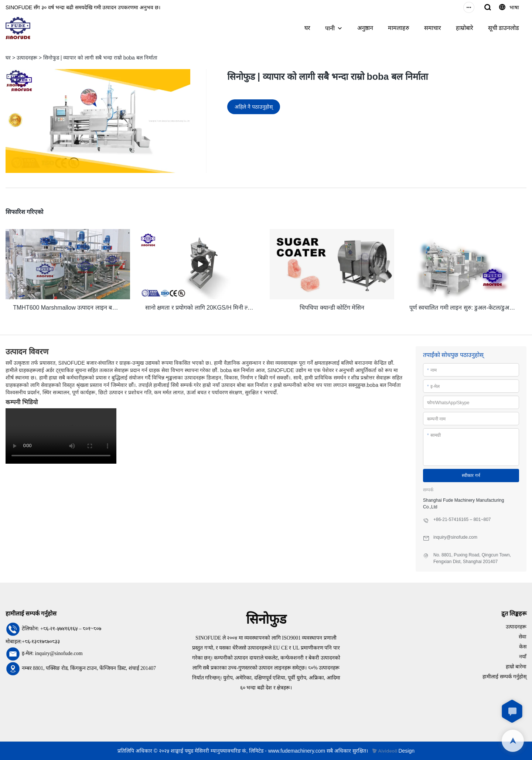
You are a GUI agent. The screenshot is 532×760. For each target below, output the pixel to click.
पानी (330, 28)
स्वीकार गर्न (471, 475)
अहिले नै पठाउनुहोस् (254, 107)
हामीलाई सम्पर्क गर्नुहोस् (504, 676)
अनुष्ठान (365, 28)
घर (307, 28)
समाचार (433, 28)
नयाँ (523, 656)
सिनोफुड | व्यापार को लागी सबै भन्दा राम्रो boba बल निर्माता (100, 58)
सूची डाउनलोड (504, 28)
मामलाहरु (399, 28)
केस (523, 646)
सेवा (523, 636)
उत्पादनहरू (27, 58)
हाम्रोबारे (465, 28)
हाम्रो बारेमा (516, 666)
